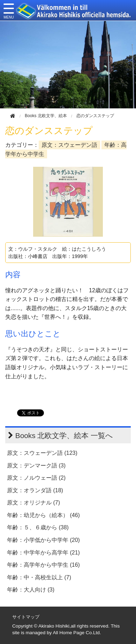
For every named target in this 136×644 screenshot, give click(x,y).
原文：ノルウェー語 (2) (36, 478)
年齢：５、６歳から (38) (38, 527)
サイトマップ (26, 617)
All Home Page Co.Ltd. (77, 633)
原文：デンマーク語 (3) (36, 466)
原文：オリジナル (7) (33, 503)
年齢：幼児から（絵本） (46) (43, 515)
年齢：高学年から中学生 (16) (43, 565)
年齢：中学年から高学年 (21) (43, 553)
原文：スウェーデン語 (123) (42, 453)
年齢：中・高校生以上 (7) (39, 577)
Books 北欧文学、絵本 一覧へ (64, 435)
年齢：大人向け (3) (31, 590)
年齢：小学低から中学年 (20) (43, 540)
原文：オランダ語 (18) (35, 490)
